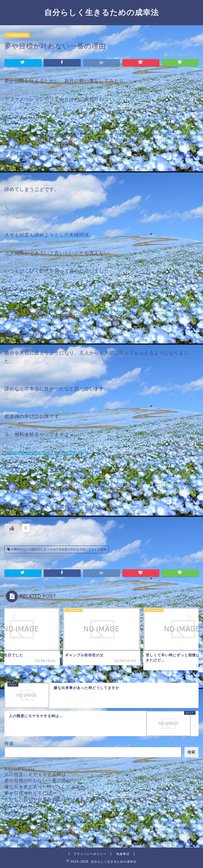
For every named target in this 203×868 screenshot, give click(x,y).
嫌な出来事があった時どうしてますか (45, 787)
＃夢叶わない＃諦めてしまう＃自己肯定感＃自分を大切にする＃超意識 (58, 549)
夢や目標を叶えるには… (31, 793)
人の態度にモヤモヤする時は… (38, 774)
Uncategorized (17, 35)
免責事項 (123, 854)
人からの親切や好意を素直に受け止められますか (57, 799)
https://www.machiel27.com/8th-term (47, 453)
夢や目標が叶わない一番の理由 (38, 781)
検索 (9, 743)
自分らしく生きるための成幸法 (101, 12)
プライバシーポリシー (90, 854)
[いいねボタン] (12, 528)
